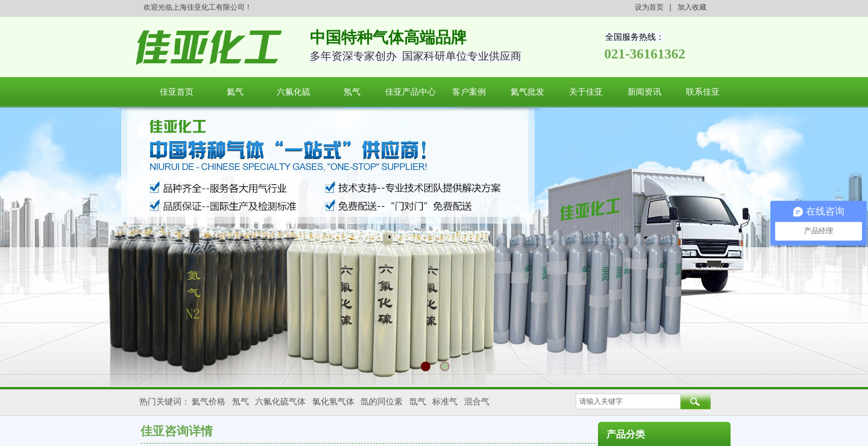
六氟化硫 (294, 92)
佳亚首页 (177, 92)
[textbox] (628, 401)
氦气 (235, 92)
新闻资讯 (644, 92)
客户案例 (469, 92)
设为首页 (649, 7)
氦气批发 (527, 92)
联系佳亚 (703, 92)
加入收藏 (692, 7)
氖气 (352, 92)
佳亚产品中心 (410, 92)
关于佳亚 (586, 92)
